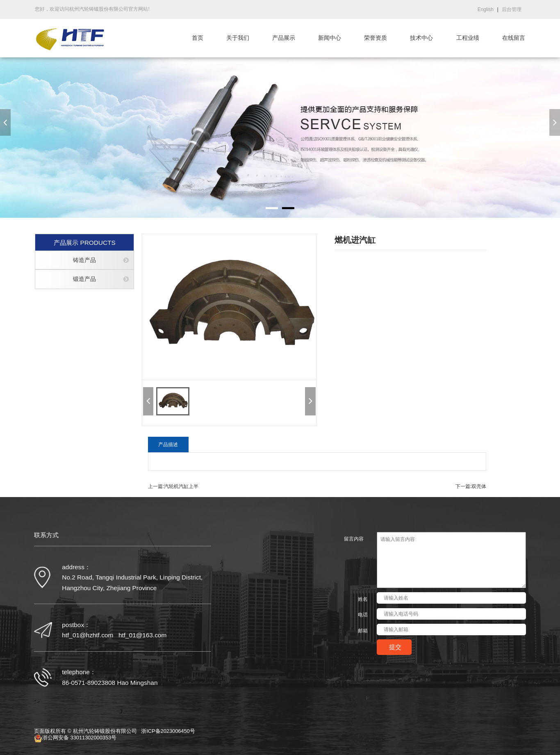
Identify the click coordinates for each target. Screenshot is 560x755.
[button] (5, 123)
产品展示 (284, 38)
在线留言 (514, 38)
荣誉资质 (376, 38)
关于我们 (238, 38)
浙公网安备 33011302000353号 (75, 738)
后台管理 (512, 9)
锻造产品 (84, 279)
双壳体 (479, 486)
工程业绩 (468, 38)
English (486, 9)
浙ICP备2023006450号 (168, 731)
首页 (198, 38)
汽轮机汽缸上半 (181, 486)
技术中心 (421, 38)
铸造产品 (84, 260)
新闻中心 (330, 38)
